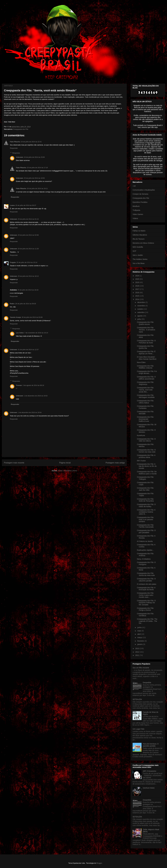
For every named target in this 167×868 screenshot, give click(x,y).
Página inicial (65, 463)
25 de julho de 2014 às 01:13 (28, 219)
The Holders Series (140, 259)
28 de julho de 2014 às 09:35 (26, 304)
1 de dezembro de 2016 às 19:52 (36, 396)
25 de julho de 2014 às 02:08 (28, 235)
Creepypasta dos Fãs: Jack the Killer (145, 489)
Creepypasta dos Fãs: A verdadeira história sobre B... (146, 512)
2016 (137, 293)
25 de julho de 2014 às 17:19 (37, 168)
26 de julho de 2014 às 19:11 (37, 188)
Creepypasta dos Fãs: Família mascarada (145, 526)
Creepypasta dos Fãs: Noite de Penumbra (145, 500)
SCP (134, 251)
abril (139, 634)
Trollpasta (136, 210)
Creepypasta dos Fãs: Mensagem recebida (146, 396)
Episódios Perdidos (140, 202)
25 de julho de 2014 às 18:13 (28, 276)
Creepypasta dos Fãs (21, 129)
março (140, 637)
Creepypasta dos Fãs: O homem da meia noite (146, 451)
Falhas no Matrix (139, 231)
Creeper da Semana (140, 194)
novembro (141, 306)
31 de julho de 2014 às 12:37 (28, 350)
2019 (137, 282)
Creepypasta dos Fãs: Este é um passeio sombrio (145, 519)
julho (139, 319)
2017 (137, 289)
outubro (140, 309)
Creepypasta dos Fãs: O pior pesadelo (146, 531)
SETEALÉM (137, 699)
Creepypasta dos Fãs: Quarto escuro (145, 323)
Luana (12, 205)
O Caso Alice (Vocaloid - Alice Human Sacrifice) (147, 358)
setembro (141, 312)
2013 (137, 648)
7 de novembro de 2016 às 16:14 (36, 333)
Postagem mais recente (14, 463)
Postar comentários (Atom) (67, 471)
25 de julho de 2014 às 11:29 (28, 249)
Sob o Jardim (138, 255)
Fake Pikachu (15, 142)
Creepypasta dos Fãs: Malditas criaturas (145, 367)
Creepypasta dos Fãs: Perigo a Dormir (145, 609)
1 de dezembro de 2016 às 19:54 (30, 412)
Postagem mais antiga (115, 463)
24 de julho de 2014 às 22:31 (31, 142)
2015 (137, 296)
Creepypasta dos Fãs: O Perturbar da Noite (146, 342)
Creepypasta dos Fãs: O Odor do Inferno (146, 440)
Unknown (20, 157)
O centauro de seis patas (147, 584)
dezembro (141, 302)
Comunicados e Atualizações (144, 190)
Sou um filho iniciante (141, 668)
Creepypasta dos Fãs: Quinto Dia (145, 347)
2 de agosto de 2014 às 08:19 (33, 385)
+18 (134, 186)
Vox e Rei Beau (139, 263)
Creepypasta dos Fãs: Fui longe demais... (147, 372)
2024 (137, 276)
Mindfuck (136, 206)
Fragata (13, 262)
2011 (137, 655)
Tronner (19, 385)
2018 (137, 286)
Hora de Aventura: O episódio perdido (151, 745)
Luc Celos (20, 333)
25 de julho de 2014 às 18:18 (28, 290)
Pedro (12, 304)
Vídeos (135, 218)
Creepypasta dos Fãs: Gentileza (145, 615)
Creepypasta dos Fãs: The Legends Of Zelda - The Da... (147, 621)
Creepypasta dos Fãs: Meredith (145, 413)
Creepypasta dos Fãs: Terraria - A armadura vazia (146, 330)
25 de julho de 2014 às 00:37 (26, 205)
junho (140, 627)
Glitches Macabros (140, 235)
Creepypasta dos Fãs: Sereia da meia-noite (146, 574)
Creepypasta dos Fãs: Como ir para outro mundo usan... (145, 595)
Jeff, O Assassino (150, 771)
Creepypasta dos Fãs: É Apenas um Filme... (146, 353)
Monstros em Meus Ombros (143, 243)
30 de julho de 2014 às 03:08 (32, 317)
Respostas (16, 153)
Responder (14, 148)
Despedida (147, 683)
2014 (137, 299)
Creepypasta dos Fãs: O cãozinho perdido (146, 580)
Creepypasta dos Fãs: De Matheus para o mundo (147, 473)
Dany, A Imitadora (144, 559)
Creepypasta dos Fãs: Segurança (145, 383)
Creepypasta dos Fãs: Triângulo (145, 478)
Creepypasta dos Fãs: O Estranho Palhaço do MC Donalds (146, 603)
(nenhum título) (149, 788)
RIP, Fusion (141, 461)
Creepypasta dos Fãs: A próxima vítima (146, 456)
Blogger (99, 863)
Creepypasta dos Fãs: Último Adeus (145, 402)
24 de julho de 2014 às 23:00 (34, 157)
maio (139, 631)
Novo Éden (141, 362)
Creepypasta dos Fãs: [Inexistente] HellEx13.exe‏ (145, 419)
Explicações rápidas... (145, 550)
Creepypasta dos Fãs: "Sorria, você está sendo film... (145, 390)
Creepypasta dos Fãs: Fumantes (145, 407)
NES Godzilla (138, 247)
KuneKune (141, 435)
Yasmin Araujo (15, 317)
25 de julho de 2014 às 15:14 (27, 262)
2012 (137, 652)
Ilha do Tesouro (138, 239)
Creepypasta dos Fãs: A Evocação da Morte (146, 589)
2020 (137, 279)
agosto (140, 316)
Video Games (138, 214)
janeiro (140, 644)
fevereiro (141, 641)
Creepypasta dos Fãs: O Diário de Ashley (146, 505)
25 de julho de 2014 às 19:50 (34, 178)
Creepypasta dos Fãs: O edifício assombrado (146, 378)
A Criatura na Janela (145, 541)
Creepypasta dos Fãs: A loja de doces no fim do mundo (147, 466)
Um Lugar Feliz (138, 729)
